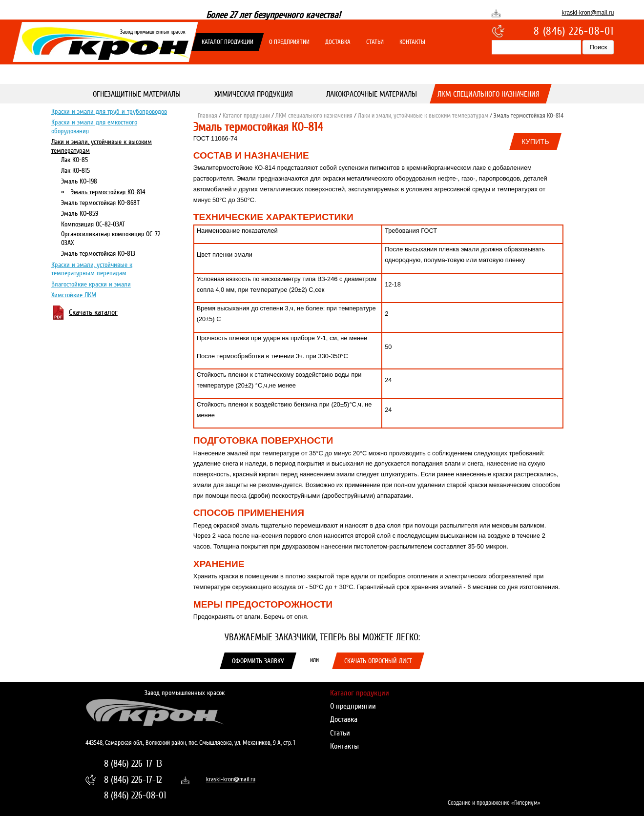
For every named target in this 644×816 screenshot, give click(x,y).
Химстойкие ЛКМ (74, 295)
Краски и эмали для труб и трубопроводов (109, 111)
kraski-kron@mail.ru (588, 13)
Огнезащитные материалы (137, 94)
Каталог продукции (228, 42)
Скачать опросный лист (378, 661)
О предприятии (289, 42)
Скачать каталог (93, 312)
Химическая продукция (254, 94)
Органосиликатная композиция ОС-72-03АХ (112, 238)
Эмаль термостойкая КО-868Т (100, 203)
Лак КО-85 (74, 160)
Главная (208, 116)
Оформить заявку (258, 661)
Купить (535, 142)
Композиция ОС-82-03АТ (93, 224)
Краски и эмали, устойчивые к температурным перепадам (92, 268)
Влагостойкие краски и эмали (91, 284)
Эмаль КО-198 (79, 181)
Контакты (412, 42)
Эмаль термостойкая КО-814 (108, 192)
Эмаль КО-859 (80, 213)
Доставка (338, 42)
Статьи (375, 42)
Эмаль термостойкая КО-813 (98, 253)
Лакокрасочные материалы (372, 94)
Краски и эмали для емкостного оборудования (94, 126)
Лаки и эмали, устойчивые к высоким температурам (102, 146)
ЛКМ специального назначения (489, 94)
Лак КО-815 (75, 170)
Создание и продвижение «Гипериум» (494, 803)
